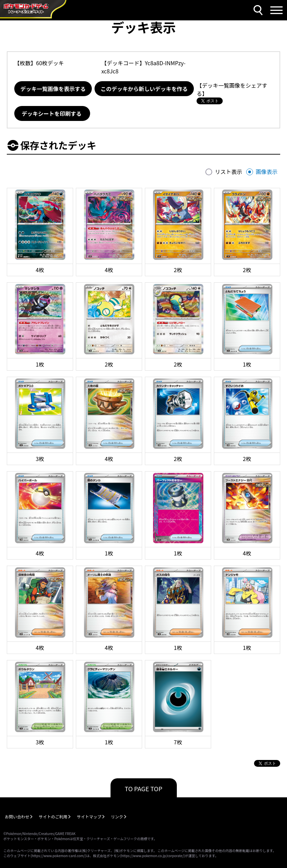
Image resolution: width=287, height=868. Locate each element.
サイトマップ (89, 817)
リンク (117, 817)
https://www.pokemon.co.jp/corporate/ (153, 856)
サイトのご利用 (53, 817)
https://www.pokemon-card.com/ (58, 856)
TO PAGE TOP (144, 789)
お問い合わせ (17, 817)
